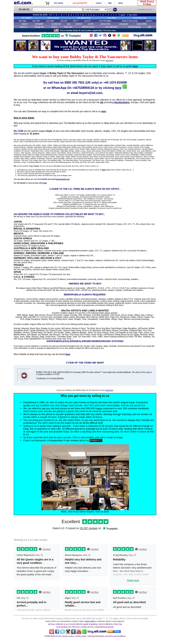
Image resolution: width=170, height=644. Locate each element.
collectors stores (88, 27)
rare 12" (88, 21)
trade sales (68, 27)
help (110, 3)
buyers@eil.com (91, 93)
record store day (140, 18)
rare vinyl (50, 21)
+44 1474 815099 (115, 83)
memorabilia (141, 24)
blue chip (22, 21)
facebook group (134, 27)
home (48, 621)
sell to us (24, 27)
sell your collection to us (58, 624)
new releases (27, 18)
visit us (54, 27)
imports (25, 24)
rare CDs (36, 21)
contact (99, 3)
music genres (118, 621)
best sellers (112, 18)
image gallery (90, 621)
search (75, 621)
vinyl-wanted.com (64, 627)
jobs (150, 27)
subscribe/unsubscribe (105, 627)
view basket (59, 3)
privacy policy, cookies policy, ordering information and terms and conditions (94, 636)
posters (149, 21)
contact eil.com (87, 627)
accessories (66, 621)
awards (91, 24)
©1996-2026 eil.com (53, 636)
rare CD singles (105, 21)
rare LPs (64, 21)
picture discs (106, 24)
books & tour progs (130, 21)
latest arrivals (53, 18)
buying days (39, 27)
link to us (55, 621)
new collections (111, 27)
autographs (123, 24)
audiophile (39, 24)
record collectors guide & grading (83, 624)
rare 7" (76, 21)
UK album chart (84, 18)
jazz (69, 24)
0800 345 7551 (75, 83)
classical (79, 24)
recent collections (106, 624)
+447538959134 (83, 88)
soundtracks (56, 24)
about (120, 3)
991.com (76, 627)
